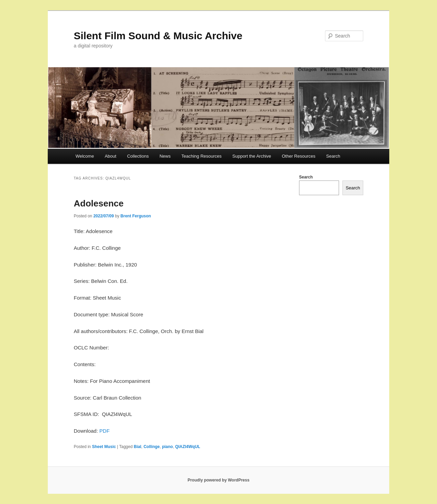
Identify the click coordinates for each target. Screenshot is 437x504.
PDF (104, 431)
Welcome (85, 156)
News (165, 156)
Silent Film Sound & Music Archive (158, 36)
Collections (138, 156)
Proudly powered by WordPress (218, 480)
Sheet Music (104, 447)
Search (333, 156)
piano (167, 447)
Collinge (151, 447)
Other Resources (299, 156)
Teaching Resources (201, 156)
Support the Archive (252, 156)
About (111, 156)
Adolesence (99, 203)
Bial (138, 447)
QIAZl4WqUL (188, 447)
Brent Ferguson (136, 216)
